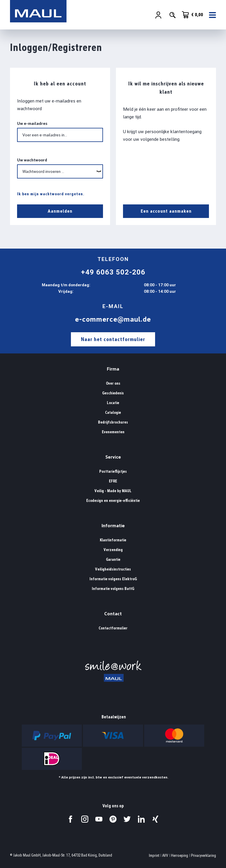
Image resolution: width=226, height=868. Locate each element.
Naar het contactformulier (113, 339)
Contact (113, 614)
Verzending (113, 550)
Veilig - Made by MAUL (113, 491)
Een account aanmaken (166, 211)
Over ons (113, 383)
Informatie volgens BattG (113, 589)
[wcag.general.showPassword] (99, 171)
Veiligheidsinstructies (113, 569)
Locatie (113, 403)
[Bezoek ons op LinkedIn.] (141, 819)
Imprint (154, 855)
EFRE (113, 481)
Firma (113, 369)
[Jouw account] (158, 15)
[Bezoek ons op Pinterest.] (113, 819)
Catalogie (113, 412)
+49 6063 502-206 (113, 272)
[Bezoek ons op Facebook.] (71, 819)
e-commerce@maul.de (113, 319)
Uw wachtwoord (32, 160)
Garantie (113, 559)
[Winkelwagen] (192, 15)
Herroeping (180, 855)
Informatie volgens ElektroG (113, 579)
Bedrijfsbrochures (113, 422)
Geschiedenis (113, 393)
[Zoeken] (172, 15)
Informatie (113, 526)
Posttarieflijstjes (113, 471)
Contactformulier (113, 628)
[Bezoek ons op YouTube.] (99, 819)
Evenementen (113, 432)
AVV (165, 855)
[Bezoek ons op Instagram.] (85, 819)
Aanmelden (60, 211)
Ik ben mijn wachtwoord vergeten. (51, 194)
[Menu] (211, 15)
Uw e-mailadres (32, 123)
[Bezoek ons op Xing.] (155, 819)
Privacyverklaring (203, 855)
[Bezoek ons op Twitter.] (127, 819)
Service (113, 457)
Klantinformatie (113, 540)
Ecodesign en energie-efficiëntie (113, 501)
